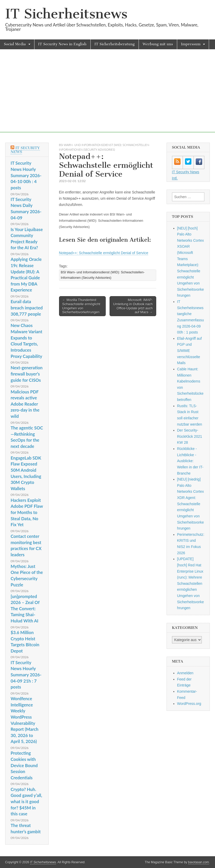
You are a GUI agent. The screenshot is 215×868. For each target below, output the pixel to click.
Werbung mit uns (158, 44)
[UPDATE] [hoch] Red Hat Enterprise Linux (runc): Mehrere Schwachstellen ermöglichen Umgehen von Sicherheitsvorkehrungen (191, 583)
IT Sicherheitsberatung (115, 44)
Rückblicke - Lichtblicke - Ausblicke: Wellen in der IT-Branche (190, 461)
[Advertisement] (107, 96)
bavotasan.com (199, 862)
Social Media (15, 44)
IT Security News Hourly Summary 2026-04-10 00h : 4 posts (26, 175)
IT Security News (25, 150)
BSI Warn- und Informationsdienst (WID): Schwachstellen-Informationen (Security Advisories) (103, 275)
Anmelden (185, 673)
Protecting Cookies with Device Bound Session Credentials (24, 765)
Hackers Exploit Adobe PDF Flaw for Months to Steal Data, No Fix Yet (27, 512)
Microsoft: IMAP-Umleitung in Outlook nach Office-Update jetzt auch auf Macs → (133, 306)
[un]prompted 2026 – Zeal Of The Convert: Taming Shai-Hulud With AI (25, 609)
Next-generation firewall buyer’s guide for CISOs (27, 374)
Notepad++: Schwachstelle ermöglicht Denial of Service (104, 253)
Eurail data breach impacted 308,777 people (27, 308)
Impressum (191, 44)
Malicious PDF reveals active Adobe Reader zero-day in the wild (25, 404)
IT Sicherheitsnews (66, 14)
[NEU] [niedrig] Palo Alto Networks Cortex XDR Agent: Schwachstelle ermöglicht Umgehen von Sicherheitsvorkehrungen (191, 504)
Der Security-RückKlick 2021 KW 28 (190, 436)
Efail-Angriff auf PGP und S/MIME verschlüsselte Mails (189, 351)
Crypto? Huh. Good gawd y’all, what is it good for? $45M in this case (26, 802)
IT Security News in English (62, 44)
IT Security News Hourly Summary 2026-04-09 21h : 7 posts (26, 675)
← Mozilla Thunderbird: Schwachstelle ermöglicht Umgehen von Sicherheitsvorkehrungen (81, 306)
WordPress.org (189, 704)
